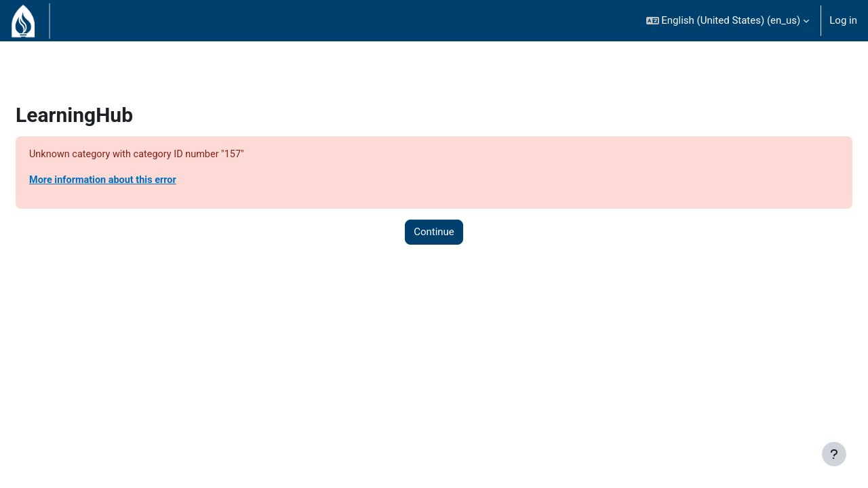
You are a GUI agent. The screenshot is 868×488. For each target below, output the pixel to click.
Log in (843, 20)
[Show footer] (834, 454)
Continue (434, 233)
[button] (728, 21)
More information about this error (138, 181)
